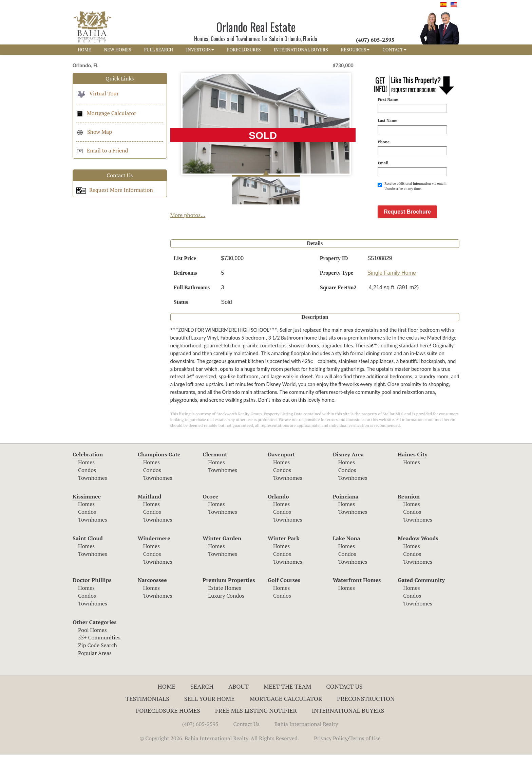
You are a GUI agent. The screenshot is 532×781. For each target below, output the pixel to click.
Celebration (88, 481)
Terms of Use (365, 765)
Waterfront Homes (357, 606)
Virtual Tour (98, 93)
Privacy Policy (331, 765)
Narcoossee (152, 606)
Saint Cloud (88, 565)
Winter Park (284, 565)
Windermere (154, 565)
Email (383, 163)
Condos (87, 496)
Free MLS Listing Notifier (256, 737)
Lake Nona (347, 565)
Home (167, 713)
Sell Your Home (210, 725)
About (239, 713)
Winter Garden (222, 565)
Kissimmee (87, 523)
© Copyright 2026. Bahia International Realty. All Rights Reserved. (219, 765)
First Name (388, 99)
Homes (86, 489)
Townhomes (93, 504)
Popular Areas (95, 679)
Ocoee (210, 523)
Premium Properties (229, 606)
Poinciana (346, 523)
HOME (84, 50)
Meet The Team (288, 713)
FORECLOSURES (244, 50)
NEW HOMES (117, 50)
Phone (384, 142)
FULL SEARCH (159, 50)
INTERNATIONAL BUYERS (301, 50)
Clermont (215, 481)
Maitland (150, 523)
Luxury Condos (226, 622)
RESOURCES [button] (355, 50)
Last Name (387, 120)
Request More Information (115, 190)
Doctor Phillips (92, 606)
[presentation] (429, 208)
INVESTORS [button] (200, 50)
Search (202, 713)
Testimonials (147, 725)
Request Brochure (407, 238)
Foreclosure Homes (168, 737)
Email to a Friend (102, 150)
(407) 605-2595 (200, 750)
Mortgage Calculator (106, 113)
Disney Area (348, 481)
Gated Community (421, 606)
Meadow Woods (418, 565)
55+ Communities (99, 664)
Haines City (412, 481)
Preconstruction (366, 725)
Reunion (409, 523)
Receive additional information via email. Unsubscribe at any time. (412, 186)
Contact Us (344, 713)
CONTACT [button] (394, 50)
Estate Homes (224, 614)
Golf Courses (284, 606)
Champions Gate (159, 481)
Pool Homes (92, 656)
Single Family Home (392, 299)
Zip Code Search (98, 672)
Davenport (281, 481)
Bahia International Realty (306, 750)
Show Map (94, 132)
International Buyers (348, 737)
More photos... (188, 215)
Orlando (278, 523)
